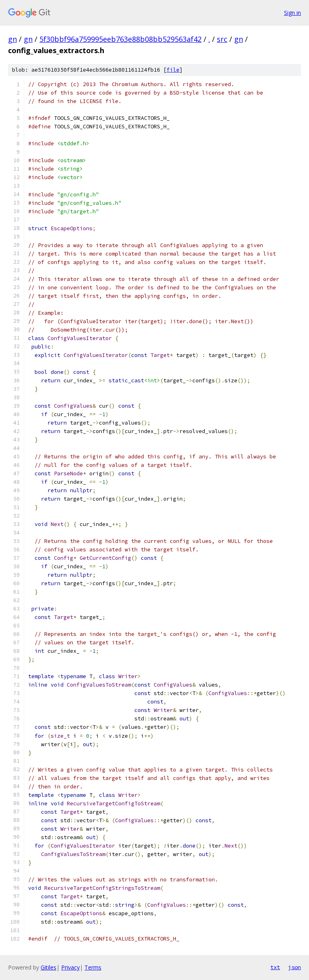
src (222, 39)
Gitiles (48, 967)
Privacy (70, 967)
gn (12, 39)
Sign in (293, 13)
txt (275, 967)
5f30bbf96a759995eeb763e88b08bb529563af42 (121, 39)
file (173, 70)
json (295, 967)
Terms (93, 967)
